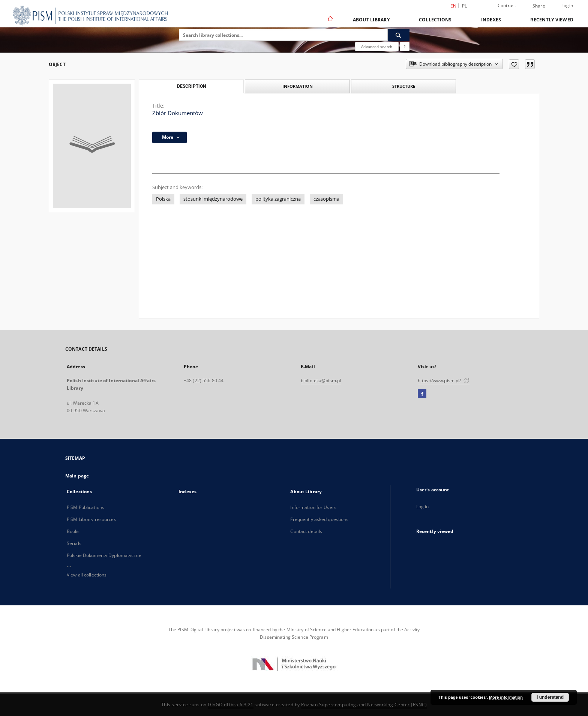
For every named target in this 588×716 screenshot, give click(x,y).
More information (506, 697)
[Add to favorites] (514, 64)
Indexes (491, 20)
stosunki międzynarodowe (213, 199)
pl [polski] (465, 6)
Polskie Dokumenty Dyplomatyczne (104, 555)
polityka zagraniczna (278, 199)
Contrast (507, 5)
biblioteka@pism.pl (321, 381)
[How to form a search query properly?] (405, 47)
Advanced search (377, 47)
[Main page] (330, 20)
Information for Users (313, 507)
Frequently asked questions (319, 519)
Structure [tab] (404, 86)
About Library (371, 20)
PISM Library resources (91, 519)
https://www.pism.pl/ (444, 381)
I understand (550, 697)
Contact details (306, 531)
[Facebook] (422, 394)
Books (73, 531)
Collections (435, 20)
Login (567, 5)
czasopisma (326, 199)
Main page (77, 476)
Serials (74, 543)
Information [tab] (298, 86)
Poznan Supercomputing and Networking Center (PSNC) (364, 705)
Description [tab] (191, 86)
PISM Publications (85, 507)
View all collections (87, 575)
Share (539, 6)
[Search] (399, 35)
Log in (423, 507)
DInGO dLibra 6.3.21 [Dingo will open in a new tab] (231, 705)
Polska (163, 199)
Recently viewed (552, 20)
